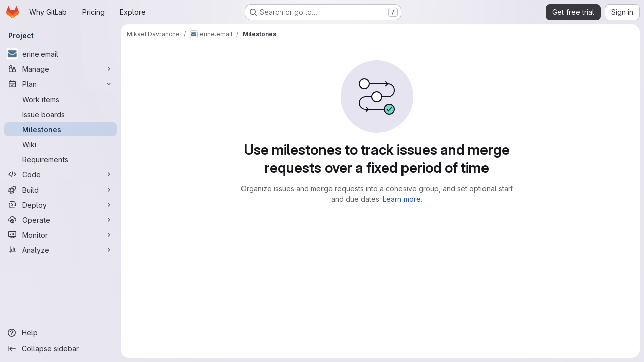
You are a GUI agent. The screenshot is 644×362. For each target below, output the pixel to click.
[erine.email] (60, 54)
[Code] (60, 174)
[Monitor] (60, 235)
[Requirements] (60, 159)
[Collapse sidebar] (60, 349)
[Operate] (60, 220)
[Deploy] (60, 205)
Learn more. (403, 199)
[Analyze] (60, 250)
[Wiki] (60, 144)
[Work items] (60, 99)
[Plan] (60, 84)
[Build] (60, 190)
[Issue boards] (60, 114)
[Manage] (60, 69)
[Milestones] (60, 129)
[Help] (60, 333)
